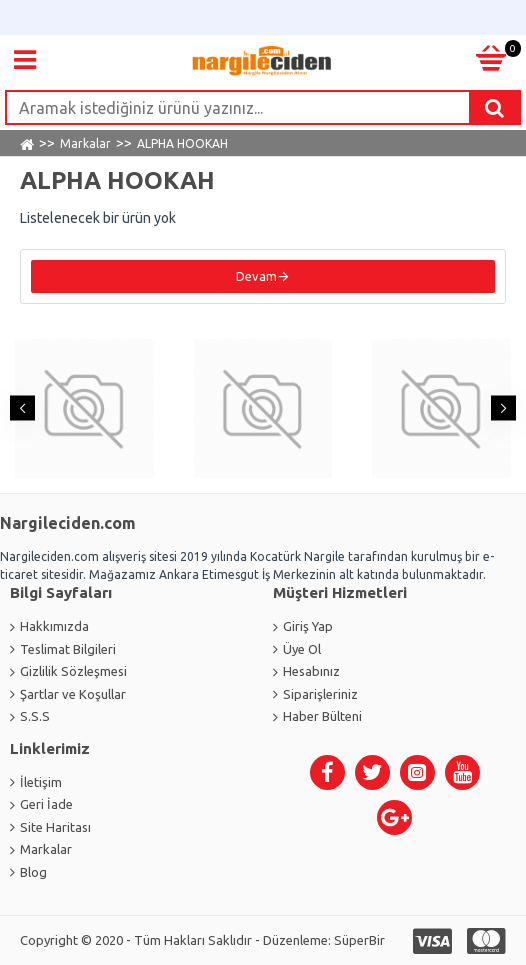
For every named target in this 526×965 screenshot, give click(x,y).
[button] (22, 408)
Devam (256, 276)
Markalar (85, 143)
